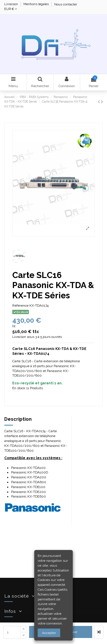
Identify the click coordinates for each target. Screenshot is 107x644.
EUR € (11, 9)
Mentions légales (37, 4)
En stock (19, 388)
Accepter (49, 633)
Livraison (12, 4)
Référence (20, 306)
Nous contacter (66, 4)
